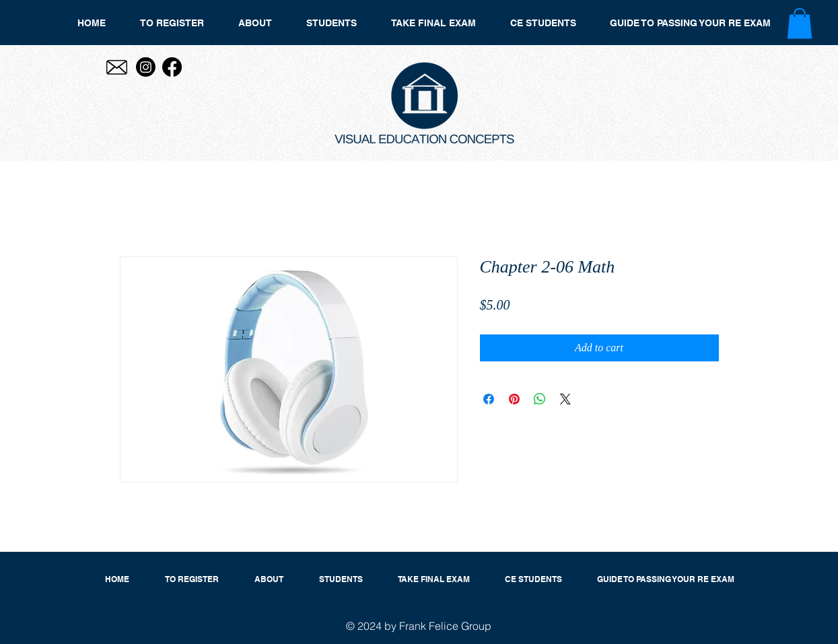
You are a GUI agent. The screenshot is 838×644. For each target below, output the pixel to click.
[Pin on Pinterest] (514, 399)
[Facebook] (172, 67)
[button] (800, 23)
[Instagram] (146, 67)
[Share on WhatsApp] (540, 399)
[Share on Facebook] (489, 399)
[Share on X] (565, 399)
